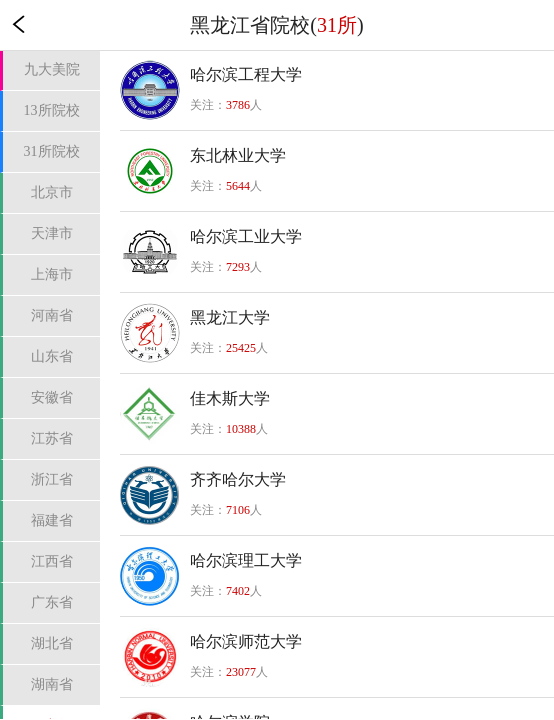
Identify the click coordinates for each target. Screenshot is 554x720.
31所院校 (52, 151)
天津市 (52, 233)
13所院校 (52, 110)
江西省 (52, 561)
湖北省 (52, 643)
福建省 (52, 520)
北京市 (52, 192)
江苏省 (52, 438)
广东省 (52, 602)
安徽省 (52, 397)
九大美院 (52, 69)
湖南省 (52, 684)
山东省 (52, 356)
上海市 (52, 274)
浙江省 (52, 479)
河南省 (52, 315)
